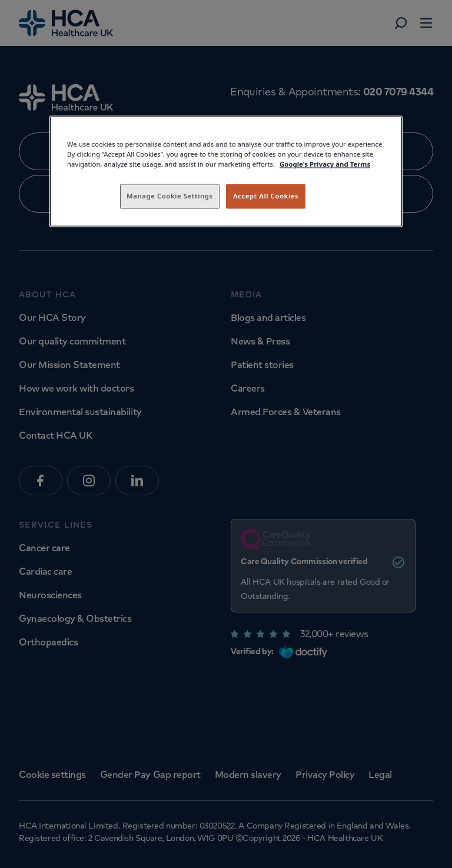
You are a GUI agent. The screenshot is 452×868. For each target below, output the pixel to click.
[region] (226, 172)
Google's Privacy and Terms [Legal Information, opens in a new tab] (325, 165)
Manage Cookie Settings (170, 196)
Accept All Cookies (266, 196)
